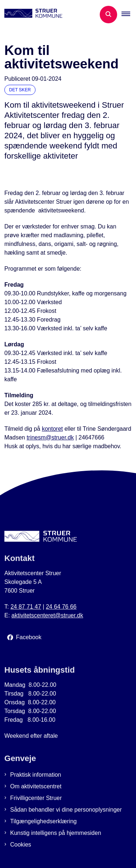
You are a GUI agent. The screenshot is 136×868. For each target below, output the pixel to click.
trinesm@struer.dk (50, 437)
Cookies (21, 845)
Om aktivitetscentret (36, 786)
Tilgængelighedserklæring (44, 821)
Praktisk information (36, 775)
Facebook (29, 637)
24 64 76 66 (61, 607)
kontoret (52, 429)
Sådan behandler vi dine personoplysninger (66, 810)
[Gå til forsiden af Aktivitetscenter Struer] (31, 15)
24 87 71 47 (26, 607)
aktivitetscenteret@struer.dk (48, 615)
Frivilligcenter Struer (36, 798)
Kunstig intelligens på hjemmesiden (56, 833)
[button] (129, 15)
